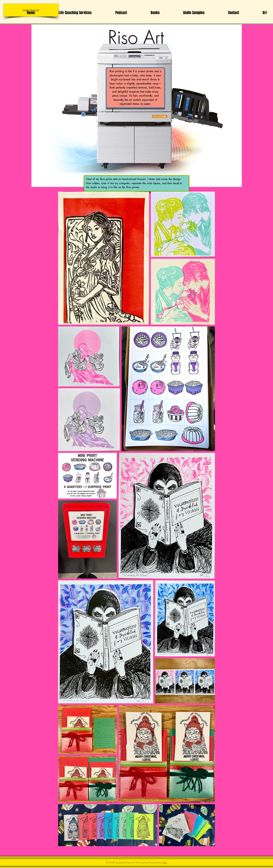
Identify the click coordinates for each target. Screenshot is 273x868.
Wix (165, 862)
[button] (256, 13)
